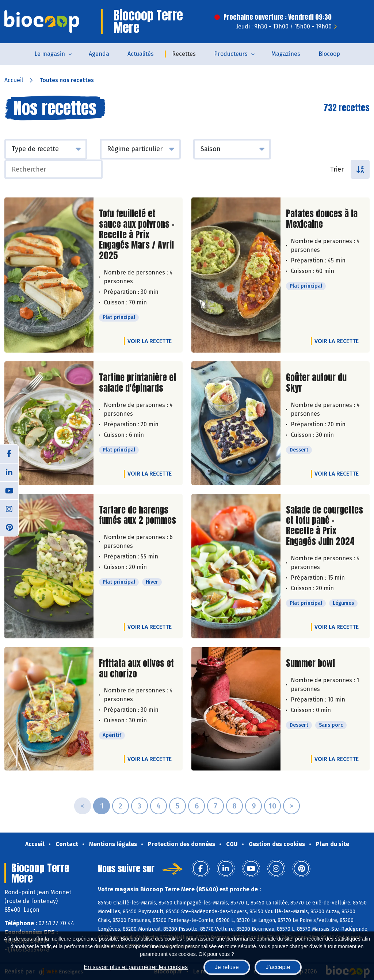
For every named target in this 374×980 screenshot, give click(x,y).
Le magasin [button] (50, 54)
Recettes (184, 54)
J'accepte (278, 967)
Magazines (286, 54)
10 (272, 806)
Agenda (99, 54)
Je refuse (227, 967)
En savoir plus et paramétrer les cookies (136, 967)
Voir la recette (150, 341)
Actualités (141, 54)
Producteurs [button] (231, 54)
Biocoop (329, 54)
